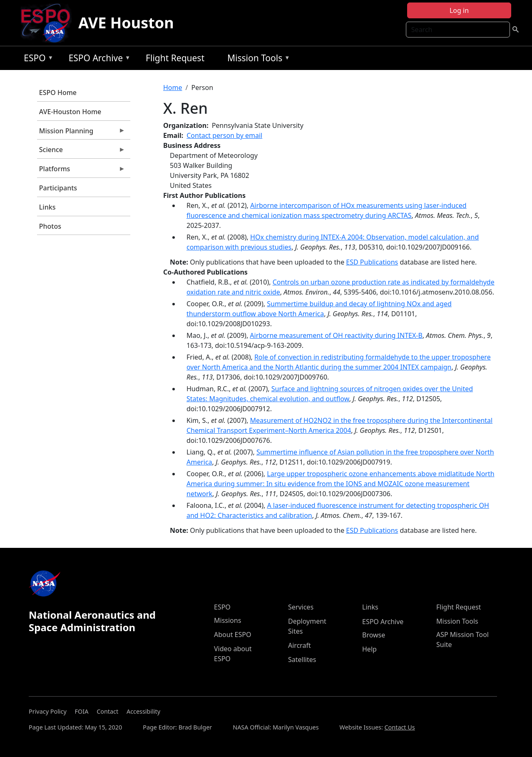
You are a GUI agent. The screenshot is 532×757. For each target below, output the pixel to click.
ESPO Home (58, 92)
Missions (227, 620)
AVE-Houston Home (70, 112)
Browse (374, 635)
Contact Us (400, 727)
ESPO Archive (98, 59)
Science (81, 152)
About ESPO (232, 635)
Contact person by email (224, 135)
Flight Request (175, 58)
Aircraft (300, 645)
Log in (459, 10)
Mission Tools (257, 59)
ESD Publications (372, 262)
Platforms (81, 171)
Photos (50, 226)
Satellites (302, 660)
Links (47, 207)
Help (369, 649)
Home (173, 87)
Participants (58, 188)
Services (301, 607)
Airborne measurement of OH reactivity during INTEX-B (336, 335)
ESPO (36, 59)
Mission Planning (81, 133)
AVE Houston (126, 23)
